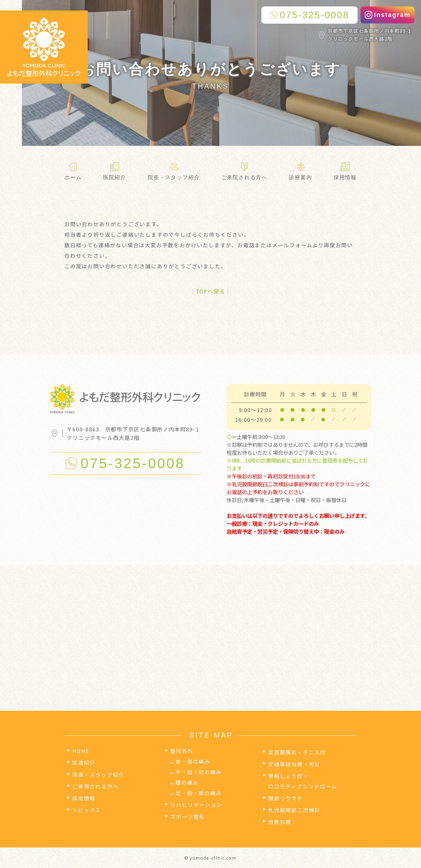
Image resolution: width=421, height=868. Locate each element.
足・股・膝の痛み (199, 793)
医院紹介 (84, 762)
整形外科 (182, 751)
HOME (81, 751)
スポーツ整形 (188, 817)
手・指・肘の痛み (199, 772)
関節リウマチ (285, 798)
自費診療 (280, 822)
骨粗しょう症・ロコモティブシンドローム (303, 781)
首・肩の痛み (193, 761)
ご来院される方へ (95, 786)
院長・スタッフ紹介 (98, 774)
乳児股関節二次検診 (294, 810)
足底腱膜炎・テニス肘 (297, 752)
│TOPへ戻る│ (210, 291)
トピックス (87, 810)
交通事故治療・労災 (294, 764)
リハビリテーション (196, 805)
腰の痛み (187, 782)
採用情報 (84, 798)
